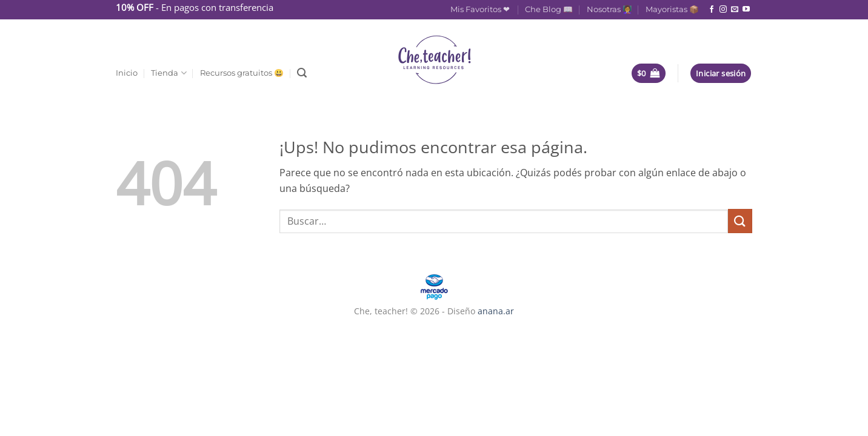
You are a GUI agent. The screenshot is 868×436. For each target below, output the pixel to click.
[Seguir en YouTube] (746, 10)
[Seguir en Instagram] (723, 10)
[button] (302, 73)
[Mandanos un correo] (735, 10)
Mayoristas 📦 (672, 9)
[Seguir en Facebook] (712, 10)
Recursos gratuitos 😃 (242, 73)
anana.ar (496, 311)
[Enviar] (740, 221)
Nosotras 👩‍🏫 (609, 9)
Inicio (127, 73)
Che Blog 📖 (549, 9)
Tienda (169, 73)
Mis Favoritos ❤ (481, 9)
